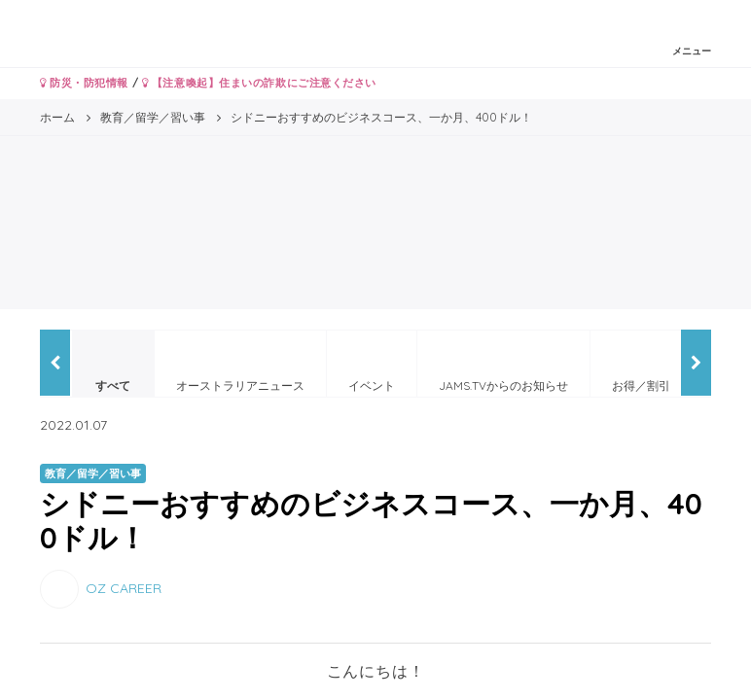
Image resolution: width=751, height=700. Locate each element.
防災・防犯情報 (84, 83)
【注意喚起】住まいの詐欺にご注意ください (259, 83)
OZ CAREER (124, 588)
